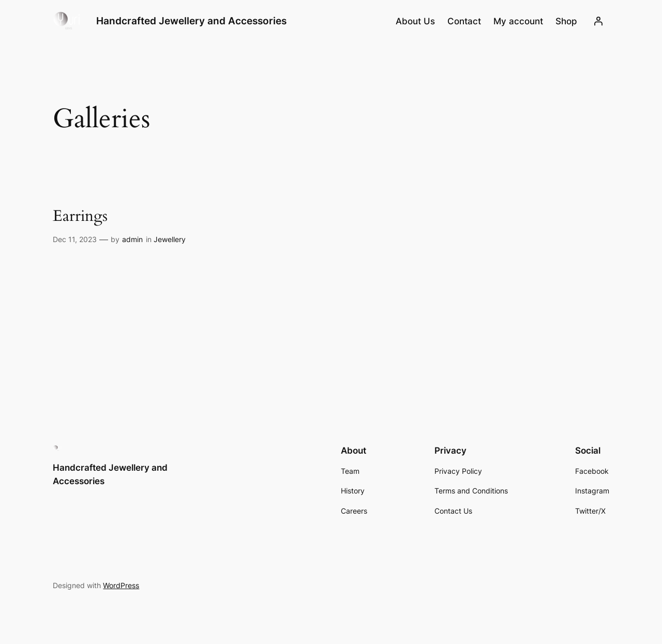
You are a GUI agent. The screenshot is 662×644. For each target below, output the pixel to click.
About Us (415, 21)
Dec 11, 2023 (75, 239)
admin (132, 239)
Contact (464, 21)
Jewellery (170, 239)
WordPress (121, 585)
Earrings (80, 217)
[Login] (598, 21)
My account (518, 21)
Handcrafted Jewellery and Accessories (191, 21)
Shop (566, 21)
